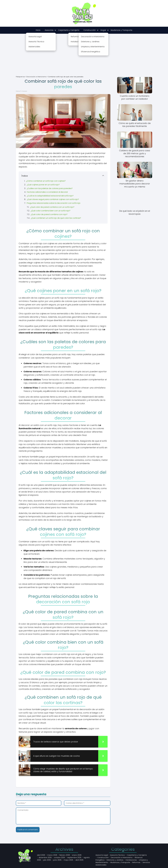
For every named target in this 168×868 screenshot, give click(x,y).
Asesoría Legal (102, 855)
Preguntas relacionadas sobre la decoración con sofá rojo (54, 203)
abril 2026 (41, 855)
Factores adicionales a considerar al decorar (47, 192)
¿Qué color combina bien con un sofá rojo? (51, 211)
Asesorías (49, 30)
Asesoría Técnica (117, 855)
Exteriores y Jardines (115, 860)
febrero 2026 (65, 855)
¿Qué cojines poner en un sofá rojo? (43, 185)
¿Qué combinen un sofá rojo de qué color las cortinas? (56, 218)
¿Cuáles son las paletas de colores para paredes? (50, 188)
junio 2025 (57, 860)
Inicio (38, 30)
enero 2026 (77, 855)
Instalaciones (131, 860)
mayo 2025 (68, 860)
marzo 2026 (52, 855)
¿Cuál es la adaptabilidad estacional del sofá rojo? (50, 196)
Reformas (136, 862)
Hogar (103, 30)
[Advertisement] (84, 56)
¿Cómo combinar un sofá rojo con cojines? (46, 181)
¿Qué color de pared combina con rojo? (49, 214)
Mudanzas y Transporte (122, 30)
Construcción (90, 30)
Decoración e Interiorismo (122, 858)
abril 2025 (79, 860)
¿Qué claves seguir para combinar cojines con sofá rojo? (53, 199)
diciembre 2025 (45, 858)
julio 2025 (47, 860)
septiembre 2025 (74, 858)
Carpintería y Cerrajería (69, 30)
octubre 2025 (59, 858)
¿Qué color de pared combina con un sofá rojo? (52, 207)
